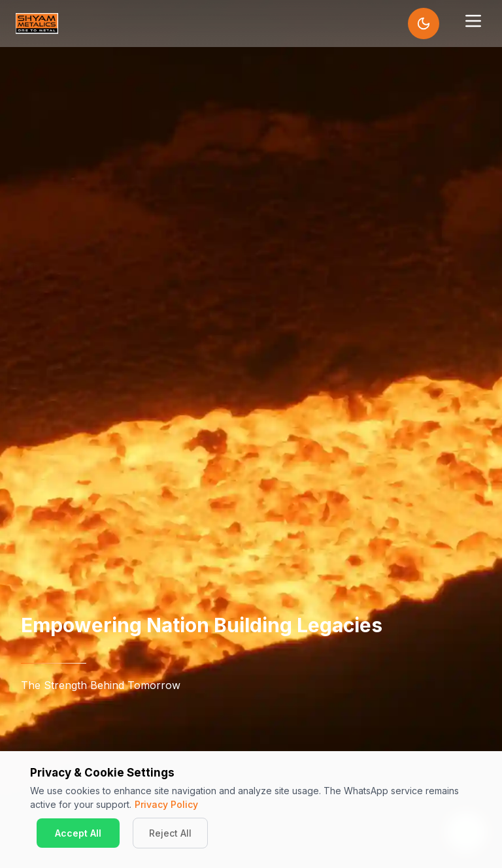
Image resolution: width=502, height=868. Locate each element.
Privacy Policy (166, 804)
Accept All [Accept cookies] (78, 833)
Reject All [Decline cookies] (170, 833)
